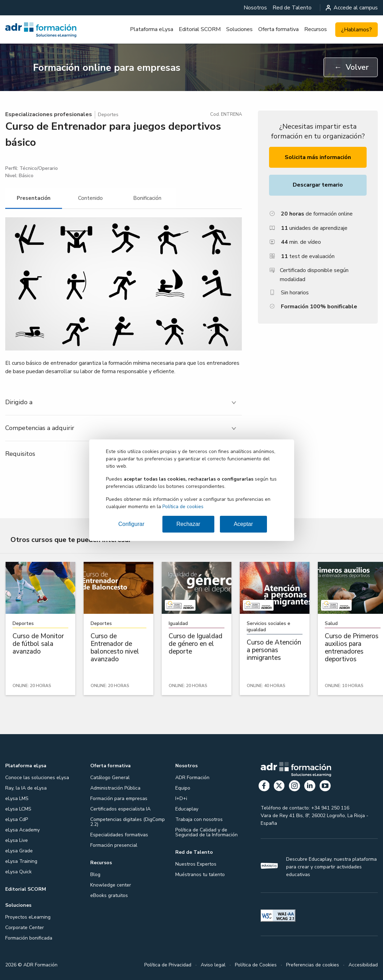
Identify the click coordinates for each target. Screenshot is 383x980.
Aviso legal (213, 965)
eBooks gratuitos (109, 895)
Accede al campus (352, 8)
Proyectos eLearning (28, 917)
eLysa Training (21, 861)
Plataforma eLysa (152, 29)
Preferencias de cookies (313, 965)
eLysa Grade (19, 851)
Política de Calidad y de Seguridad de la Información (206, 832)
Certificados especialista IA (120, 809)
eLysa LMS (17, 798)
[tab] (34, 198)
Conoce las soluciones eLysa (37, 778)
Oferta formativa (278, 29)
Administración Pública (115, 788)
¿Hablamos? (357, 30)
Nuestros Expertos (196, 864)
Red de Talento (292, 8)
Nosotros (255, 8)
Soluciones (239, 29)
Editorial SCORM (200, 29)
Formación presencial (114, 845)
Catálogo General (110, 778)
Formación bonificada (29, 938)
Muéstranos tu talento (200, 875)
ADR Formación (192, 778)
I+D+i (181, 798)
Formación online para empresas (107, 68)
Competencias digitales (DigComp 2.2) (128, 822)
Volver (351, 67)
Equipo (183, 788)
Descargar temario (318, 185)
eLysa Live (17, 840)
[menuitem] (255, 8)
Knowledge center (111, 885)
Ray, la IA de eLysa (26, 788)
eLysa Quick (18, 872)
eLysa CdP (17, 819)
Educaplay (187, 809)
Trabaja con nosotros (199, 819)
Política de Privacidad (168, 965)
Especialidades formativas (119, 835)
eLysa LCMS (18, 809)
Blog (95, 875)
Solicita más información (318, 157)
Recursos (316, 29)
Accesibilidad (363, 965)
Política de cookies (183, 507)
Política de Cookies (256, 965)
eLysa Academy (22, 830)
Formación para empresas (119, 798)
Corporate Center (25, 928)
